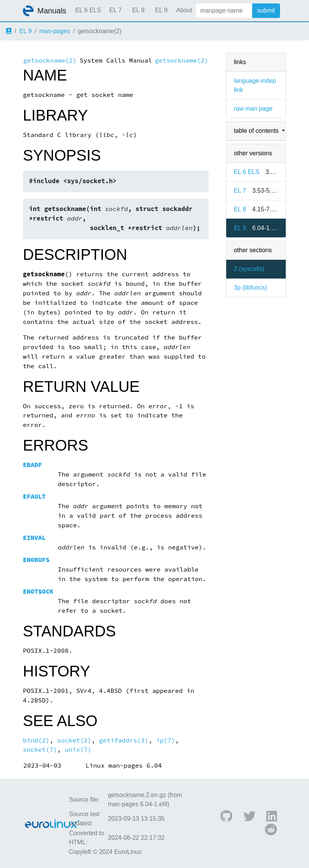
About (184, 10)
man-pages (55, 31)
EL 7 (115, 10)
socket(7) (40, 750)
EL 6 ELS (88, 10)
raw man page (253, 109)
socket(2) (74, 740)
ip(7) (166, 740)
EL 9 (161, 10)
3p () (250, 287)
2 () (249, 269)
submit (266, 10)
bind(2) (36, 740)
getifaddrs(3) (124, 740)
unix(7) (78, 750)
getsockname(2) (50, 60)
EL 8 (138, 10)
